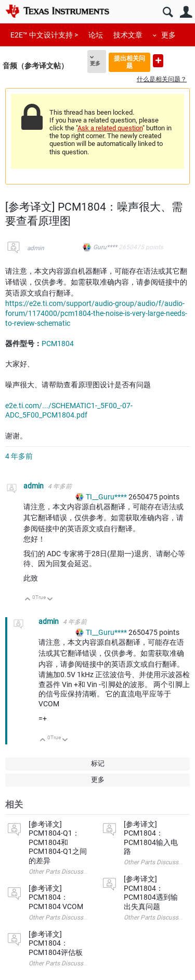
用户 (186, 12)
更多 (168, 35)
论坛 (96, 35)
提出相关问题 (129, 62)
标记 (98, 763)
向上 (28, 600)
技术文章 (128, 35)
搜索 (168, 12)
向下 (50, 600)
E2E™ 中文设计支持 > (44, 35)
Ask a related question (110, 128)
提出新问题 (158, 61)
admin (36, 248)
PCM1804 (58, 344)
